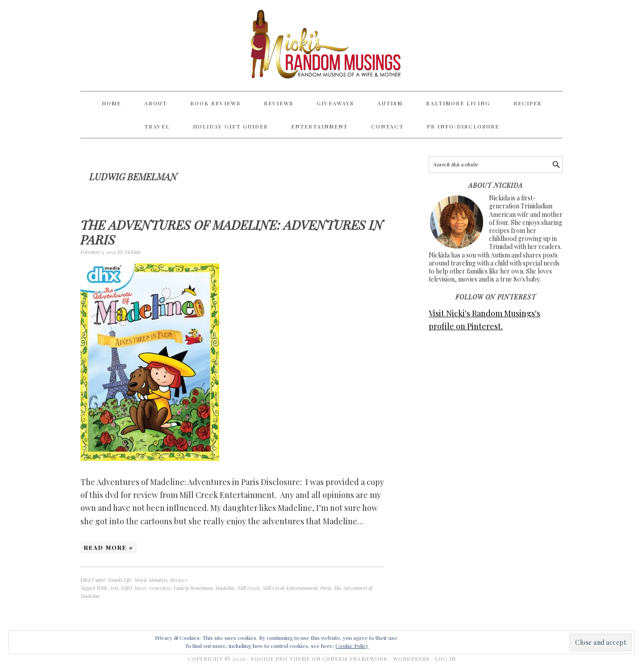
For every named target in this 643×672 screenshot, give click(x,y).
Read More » (109, 547)
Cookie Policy (352, 646)
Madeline (225, 588)
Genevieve (160, 588)
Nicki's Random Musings (321, 46)
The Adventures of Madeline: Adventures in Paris (232, 232)
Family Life (120, 580)
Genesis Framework (355, 659)
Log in (445, 659)
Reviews (179, 580)
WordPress (411, 659)
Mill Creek (249, 588)
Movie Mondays (151, 580)
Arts (114, 588)
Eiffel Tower (134, 588)
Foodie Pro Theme (280, 659)
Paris (326, 588)
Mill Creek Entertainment (290, 588)
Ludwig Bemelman (193, 588)
